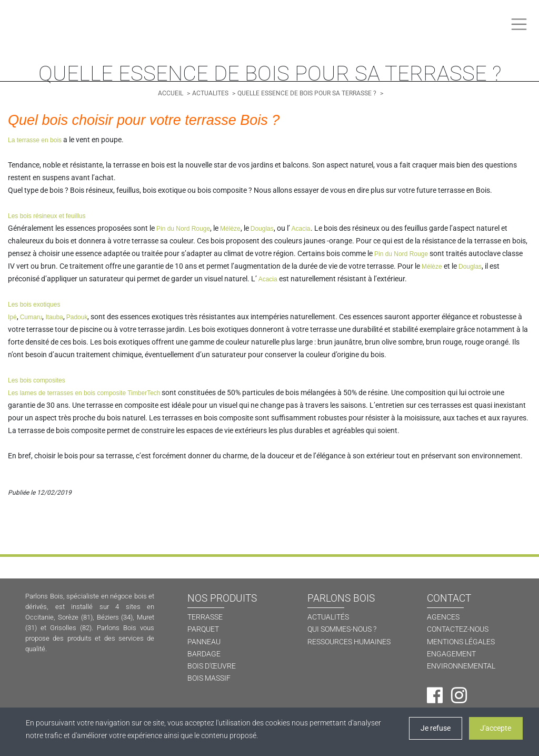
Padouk (77, 317)
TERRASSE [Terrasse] (205, 617)
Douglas (262, 229)
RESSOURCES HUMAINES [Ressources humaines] (349, 642)
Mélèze (230, 229)
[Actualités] (211, 93)
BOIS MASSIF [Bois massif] (209, 678)
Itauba (54, 317)
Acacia (300, 229)
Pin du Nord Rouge (183, 229)
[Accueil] (171, 93)
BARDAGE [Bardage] (204, 654)
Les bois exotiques (34, 305)
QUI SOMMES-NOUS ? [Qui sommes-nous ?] (342, 629)
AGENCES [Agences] (443, 617)
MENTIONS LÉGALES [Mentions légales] (461, 642)
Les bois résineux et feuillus (47, 216)
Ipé (12, 317)
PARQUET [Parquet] (203, 629)
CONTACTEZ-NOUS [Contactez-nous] (458, 629)
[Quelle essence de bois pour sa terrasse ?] (308, 93)
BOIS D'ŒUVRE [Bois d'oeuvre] (212, 666)
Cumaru (31, 317)
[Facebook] (435, 695)
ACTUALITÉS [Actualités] (328, 617)
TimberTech (144, 393)
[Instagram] (459, 695)
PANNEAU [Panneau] (204, 642)
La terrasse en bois (35, 140)
